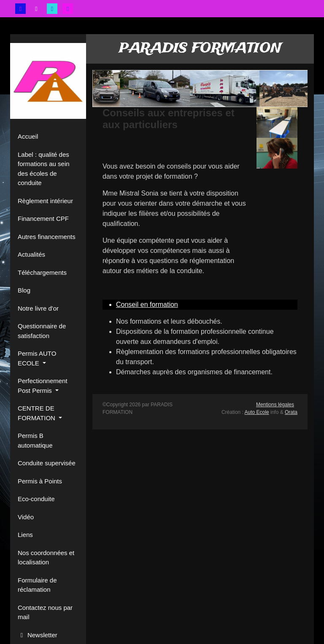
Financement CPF (43, 219)
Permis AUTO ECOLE (37, 358)
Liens (25, 535)
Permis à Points (40, 481)
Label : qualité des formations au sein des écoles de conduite (44, 169)
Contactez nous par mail (45, 612)
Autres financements (47, 237)
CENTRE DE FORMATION (37, 413)
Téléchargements (42, 272)
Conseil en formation (147, 305)
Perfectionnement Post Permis (43, 386)
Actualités (31, 254)
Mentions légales (275, 405)
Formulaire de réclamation (37, 585)
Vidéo (26, 517)
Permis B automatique (35, 440)
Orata (291, 412)
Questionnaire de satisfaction (42, 331)
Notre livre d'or (38, 308)
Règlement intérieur (45, 201)
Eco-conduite (36, 499)
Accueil (28, 136)
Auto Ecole (257, 412)
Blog (24, 290)
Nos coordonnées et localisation (46, 558)
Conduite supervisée (47, 463)
